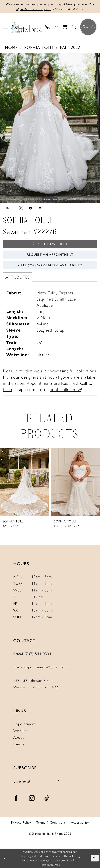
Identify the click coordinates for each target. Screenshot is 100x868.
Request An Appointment (50, 254)
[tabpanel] (50, 128)
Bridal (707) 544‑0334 (32, 654)
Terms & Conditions (51, 822)
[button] (5, 27)
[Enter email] (37, 781)
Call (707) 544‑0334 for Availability (50, 265)
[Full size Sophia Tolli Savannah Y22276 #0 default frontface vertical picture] (50, 128)
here (57, 865)
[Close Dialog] (5, 858)
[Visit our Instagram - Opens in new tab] (32, 798)
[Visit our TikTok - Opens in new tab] (47, 798)
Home (11, 47)
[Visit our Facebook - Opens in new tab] (16, 798)
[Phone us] (47, 27)
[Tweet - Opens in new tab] (21, 208)
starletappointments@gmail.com (40, 667)
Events (19, 744)
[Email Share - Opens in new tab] (40, 208)
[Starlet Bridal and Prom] (27, 27)
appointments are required (34, 9)
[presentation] (24, 482)
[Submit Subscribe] (59, 781)
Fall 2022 (70, 47)
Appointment (24, 724)
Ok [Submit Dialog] (95, 858)
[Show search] (74, 27)
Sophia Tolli (39, 47)
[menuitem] (5, 27)
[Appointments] (56, 27)
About (19, 737)
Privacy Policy (21, 822)
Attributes (17, 277)
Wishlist (20, 731)
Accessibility (80, 822)
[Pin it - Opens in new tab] (31, 208)
